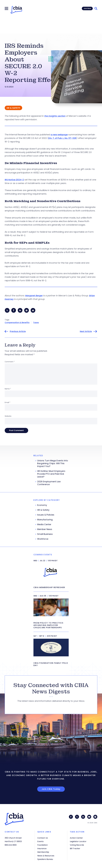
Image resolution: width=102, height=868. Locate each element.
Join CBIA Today (51, 789)
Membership (43, 852)
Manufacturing (45, 520)
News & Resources (46, 856)
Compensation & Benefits (17, 323)
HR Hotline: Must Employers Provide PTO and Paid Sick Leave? (51, 474)
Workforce (43, 539)
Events (40, 841)
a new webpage (59, 135)
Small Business (45, 534)
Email (8, 403)
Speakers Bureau (45, 859)
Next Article (86, 332)
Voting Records (77, 845)
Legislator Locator (78, 841)
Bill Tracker (75, 849)
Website (8, 416)
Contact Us (43, 838)
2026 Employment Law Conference (49, 483)
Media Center (44, 525)
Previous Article (18, 332)
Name (8, 389)
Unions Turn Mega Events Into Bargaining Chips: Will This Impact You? (53, 464)
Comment (10, 362)
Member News (45, 529)
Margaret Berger (34, 296)
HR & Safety (43, 510)
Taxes (36, 323)
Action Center (76, 838)
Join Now (87, 8)
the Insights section (55, 116)
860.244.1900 (11, 845)
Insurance (42, 849)
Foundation (42, 845)
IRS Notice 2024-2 (14, 180)
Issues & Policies (46, 515)
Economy (42, 505)
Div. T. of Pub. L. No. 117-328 (62, 138)
